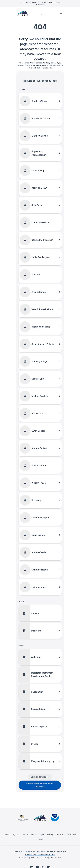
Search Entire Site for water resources (40, 785)
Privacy (7, 835)
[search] (41, 13)
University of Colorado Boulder (40, 855)
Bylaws (16, 835)
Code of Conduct (29, 835)
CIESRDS (59, 835)
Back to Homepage (40, 777)
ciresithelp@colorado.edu (41, 68)
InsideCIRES (71, 835)
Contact (40, 840)
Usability (50, 835)
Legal (41, 835)
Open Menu (61, 14)
